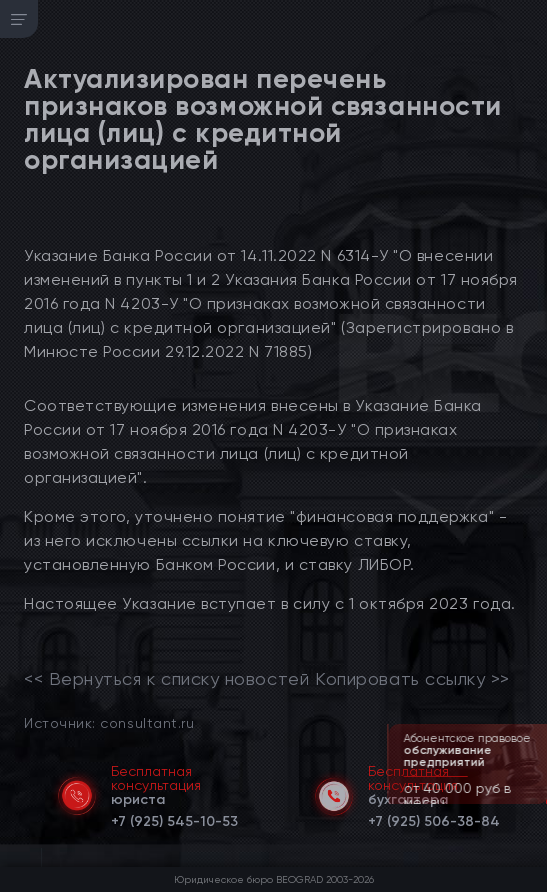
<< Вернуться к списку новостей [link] (166, 679)
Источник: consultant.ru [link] (109, 722)
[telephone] (174, 818)
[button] (534, 802)
